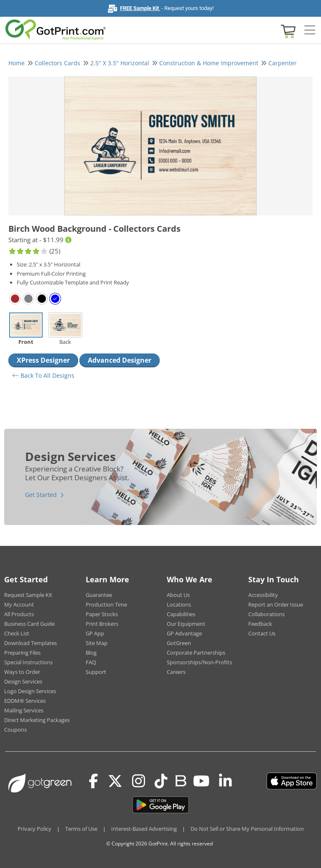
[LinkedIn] (225, 781)
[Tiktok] (161, 781)
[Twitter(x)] (115, 781)
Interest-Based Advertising (144, 829)
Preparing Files (22, 653)
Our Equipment (186, 624)
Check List (17, 633)
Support (96, 672)
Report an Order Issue (276, 604)
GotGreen (179, 643)
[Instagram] (139, 781)
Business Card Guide (29, 624)
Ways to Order (22, 672)
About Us (178, 595)
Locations (179, 604)
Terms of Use (81, 829)
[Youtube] (201, 781)
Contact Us (262, 633)
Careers (176, 672)
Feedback (260, 624)
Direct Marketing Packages (37, 720)
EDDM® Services (25, 701)
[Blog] (180, 780)
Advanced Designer (120, 360)
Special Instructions (28, 662)
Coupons (15, 730)
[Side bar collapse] (310, 31)
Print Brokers (102, 624)
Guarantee (99, 595)
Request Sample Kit (28, 595)
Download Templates (31, 643)
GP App (95, 633)
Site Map (97, 643)
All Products (19, 614)
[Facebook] (94, 781)
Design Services (23, 681)
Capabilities (181, 614)
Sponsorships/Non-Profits (199, 662)
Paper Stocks (102, 614)
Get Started (41, 495)
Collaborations (266, 614)
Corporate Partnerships (196, 653)
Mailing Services (24, 710)
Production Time (106, 604)
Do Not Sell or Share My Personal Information (247, 829)
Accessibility (263, 595)
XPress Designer (43, 360)
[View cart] (287, 31)
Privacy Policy (34, 829)
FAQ (91, 662)
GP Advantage (184, 633)
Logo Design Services (30, 691)
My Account (19, 604)
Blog (91, 653)
